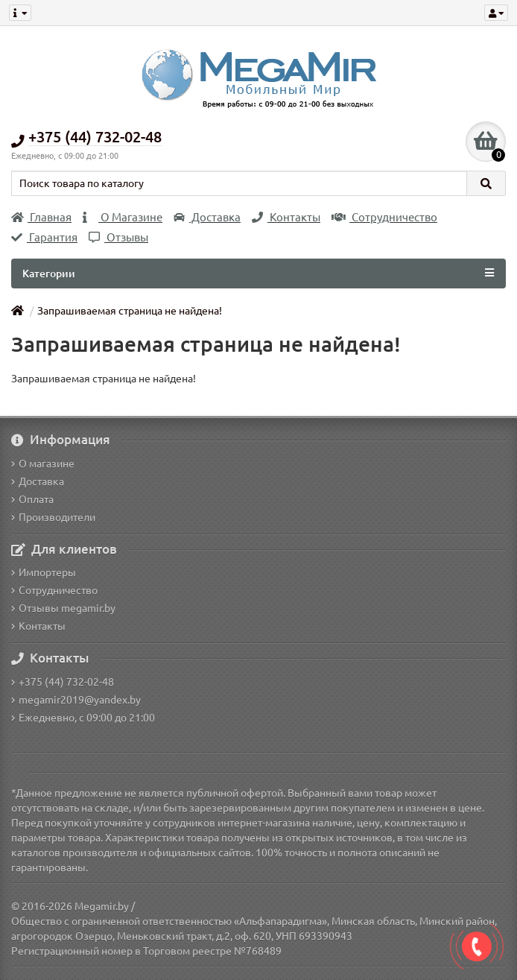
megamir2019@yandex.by (76, 700)
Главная (41, 217)
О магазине (43, 464)
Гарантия (44, 237)
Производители (53, 517)
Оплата (32, 499)
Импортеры (44, 572)
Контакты (286, 217)
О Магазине (123, 217)
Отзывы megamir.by (63, 608)
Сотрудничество (384, 217)
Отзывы (118, 237)
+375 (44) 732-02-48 (63, 682)
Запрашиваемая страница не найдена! (130, 311)
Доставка (207, 217)
